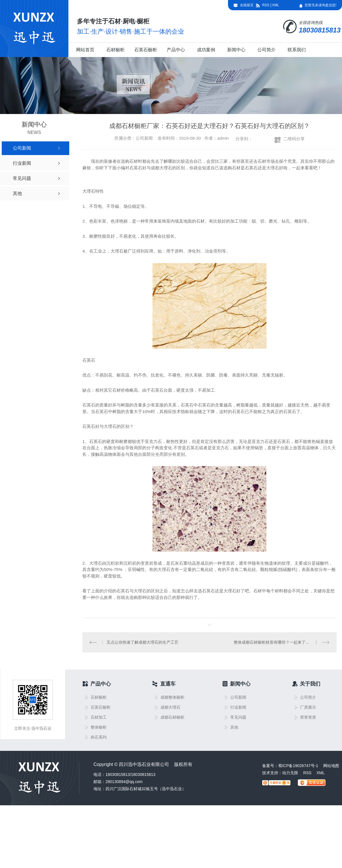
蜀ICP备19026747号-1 (298, 766)
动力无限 (290, 773)
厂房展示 (308, 707)
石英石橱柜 (146, 50)
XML (275, 5)
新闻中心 (236, 50)
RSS (266, 5)
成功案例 (206, 50)
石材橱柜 (115, 50)
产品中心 (176, 50)
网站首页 (85, 50)
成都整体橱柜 (172, 697)
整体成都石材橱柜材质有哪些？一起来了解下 (274, 642)
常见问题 (238, 717)
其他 (234, 727)
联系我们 (297, 50)
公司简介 (266, 50)
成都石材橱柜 (172, 717)
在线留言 (247, 5)
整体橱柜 (99, 727)
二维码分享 (294, 139)
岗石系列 (99, 737)
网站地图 (331, 766)
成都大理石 (170, 707)
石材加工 (99, 717)
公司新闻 (238, 697)
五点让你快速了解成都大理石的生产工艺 (142, 642)
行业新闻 (238, 707)
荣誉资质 (308, 717)
